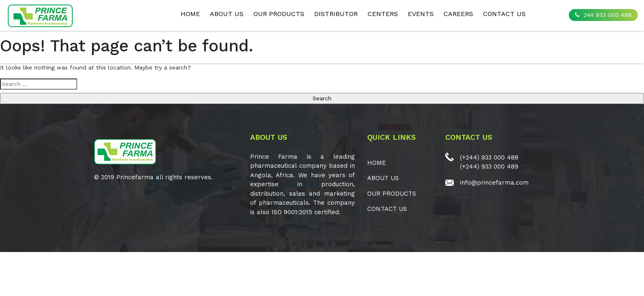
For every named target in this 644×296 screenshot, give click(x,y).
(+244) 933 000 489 (489, 166)
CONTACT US (504, 14)
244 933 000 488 (603, 15)
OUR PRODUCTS (279, 14)
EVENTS (421, 14)
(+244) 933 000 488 (489, 157)
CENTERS (383, 14)
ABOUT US (227, 14)
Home (190, 14)
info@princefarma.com (494, 183)
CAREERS (458, 14)
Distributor (336, 14)
